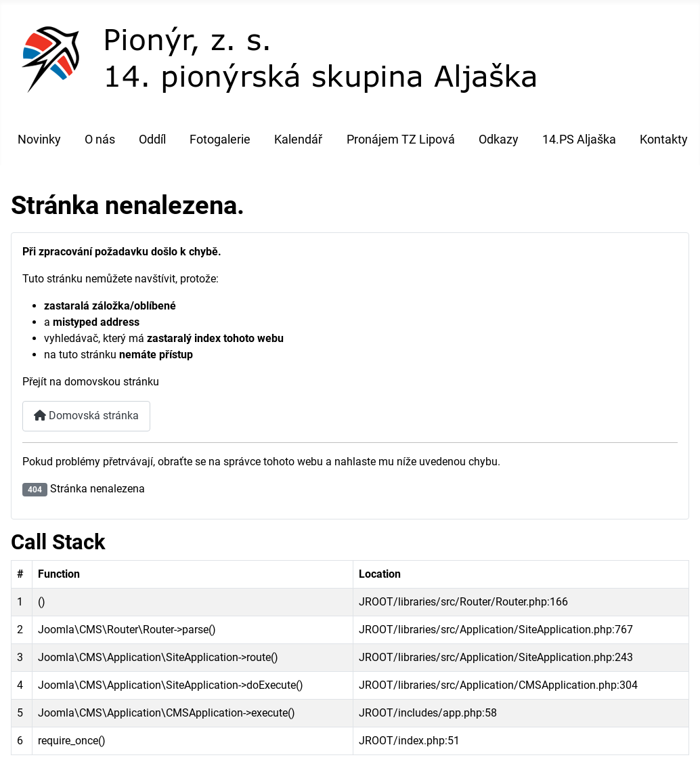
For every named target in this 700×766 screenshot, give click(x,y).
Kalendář (298, 140)
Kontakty (664, 140)
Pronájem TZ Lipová (401, 140)
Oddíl (152, 140)
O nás (100, 140)
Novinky (39, 140)
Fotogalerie (220, 140)
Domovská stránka (86, 416)
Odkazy (499, 140)
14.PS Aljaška (579, 140)
